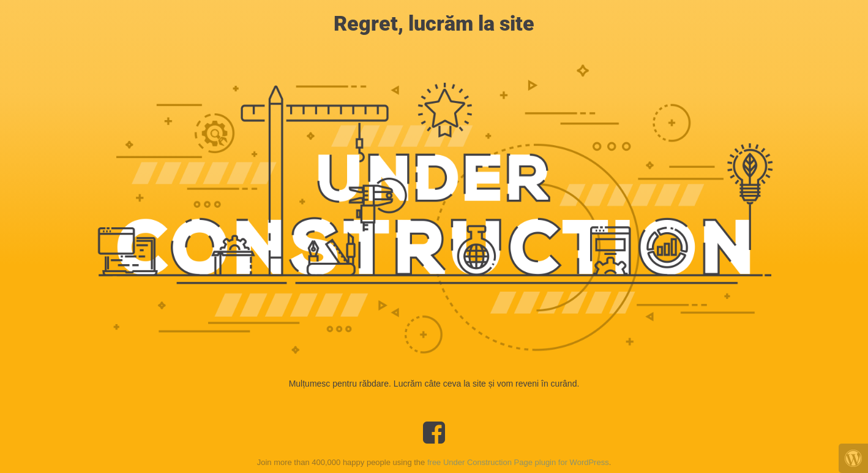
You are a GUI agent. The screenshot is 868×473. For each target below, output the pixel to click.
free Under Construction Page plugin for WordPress (518, 462)
